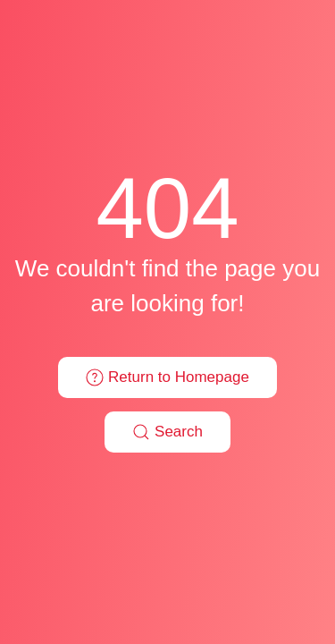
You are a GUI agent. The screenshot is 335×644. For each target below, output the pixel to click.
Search (167, 432)
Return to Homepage (167, 377)
